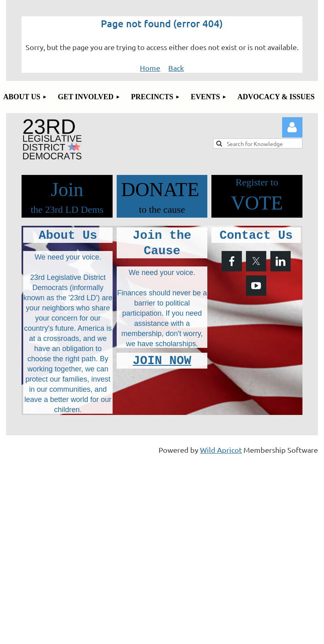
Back (176, 68)
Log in (292, 127)
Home (150, 68)
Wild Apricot (221, 450)
